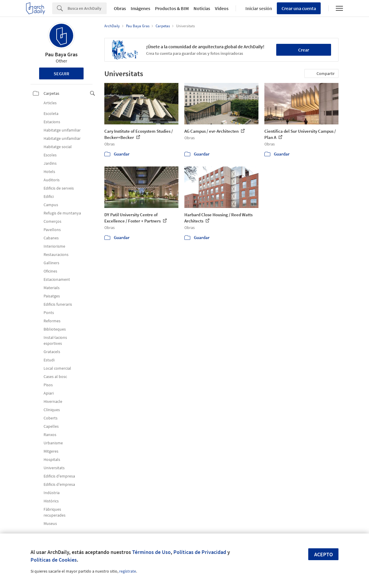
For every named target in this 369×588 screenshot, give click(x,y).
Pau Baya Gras (61, 54)
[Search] (87, 8)
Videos (222, 8)
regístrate (128, 571)
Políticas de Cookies (54, 560)
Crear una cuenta (299, 8)
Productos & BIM (172, 8)
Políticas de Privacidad (200, 552)
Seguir (61, 73)
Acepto (324, 554)
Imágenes (140, 8)
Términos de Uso (151, 552)
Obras (120, 8)
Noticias (202, 8)
